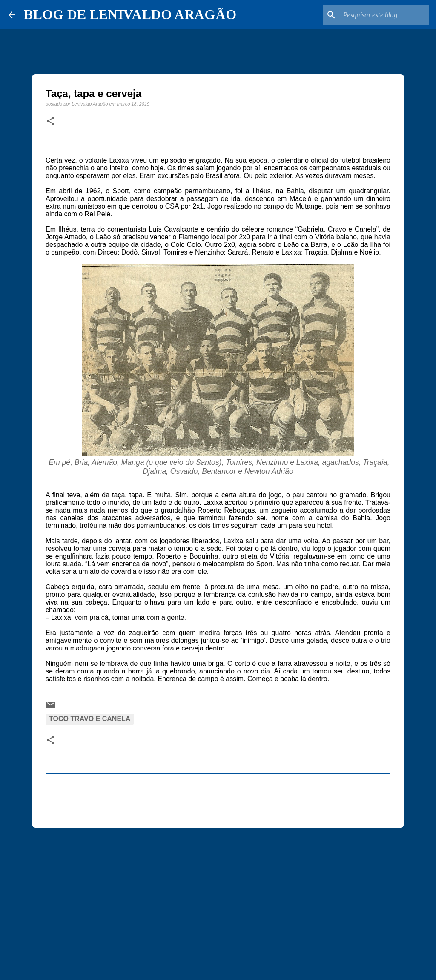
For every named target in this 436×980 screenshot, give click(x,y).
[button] (51, 121)
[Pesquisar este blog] (384, 15)
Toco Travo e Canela (90, 719)
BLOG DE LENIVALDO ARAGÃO (130, 14)
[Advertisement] (218, 900)
